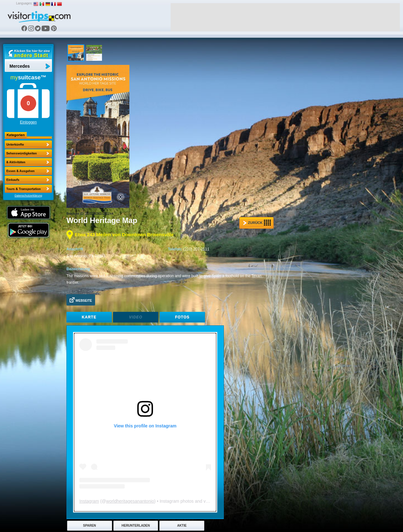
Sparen (90, 526)
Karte (89, 317)
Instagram (89, 501)
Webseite (81, 300)
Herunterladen (136, 526)
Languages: (24, 3)
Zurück (257, 223)
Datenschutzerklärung (28, 196)
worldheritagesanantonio (130, 501)
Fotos (182, 317)
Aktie (182, 526)
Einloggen (28, 122)
